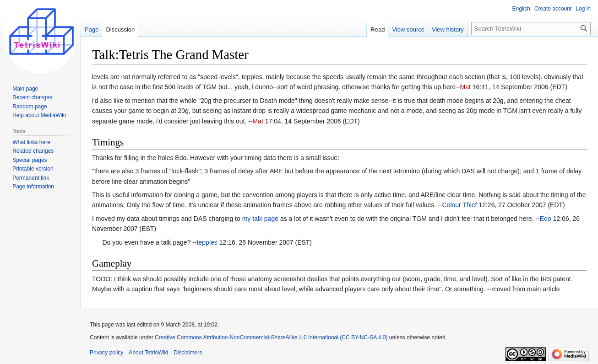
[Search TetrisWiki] (531, 29)
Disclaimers (188, 353)
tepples (207, 242)
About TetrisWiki (148, 353)
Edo (546, 219)
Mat (465, 87)
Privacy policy (106, 353)
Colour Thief (460, 205)
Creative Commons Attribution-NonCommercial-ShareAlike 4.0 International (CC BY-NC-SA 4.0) (271, 337)
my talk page (260, 219)
